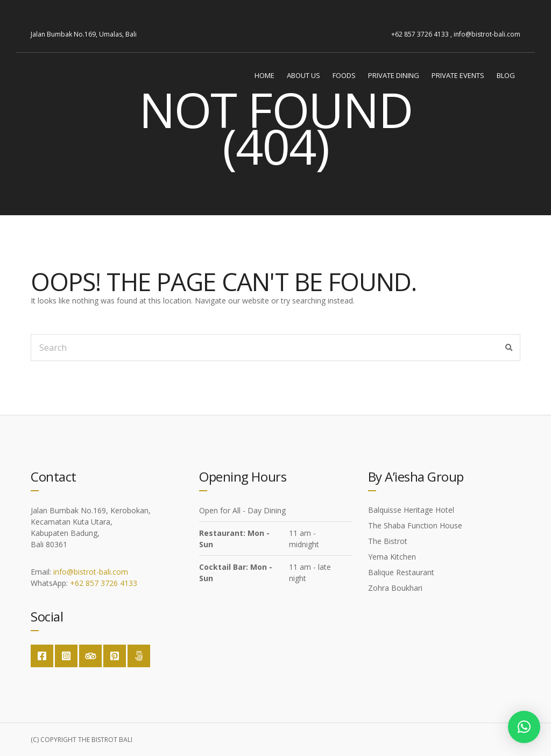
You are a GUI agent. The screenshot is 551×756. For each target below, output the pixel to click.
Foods (344, 75)
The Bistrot (388, 541)
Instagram (66, 656)
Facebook (42, 656)
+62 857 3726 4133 (104, 583)
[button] (524, 727)
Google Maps (139, 656)
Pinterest (115, 656)
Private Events (458, 75)
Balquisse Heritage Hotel (411, 510)
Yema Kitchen (392, 557)
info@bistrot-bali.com (91, 572)
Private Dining (394, 75)
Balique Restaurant (401, 572)
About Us (303, 75)
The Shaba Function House (415, 525)
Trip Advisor (90, 656)
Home (264, 75)
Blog (506, 75)
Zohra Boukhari (395, 588)
